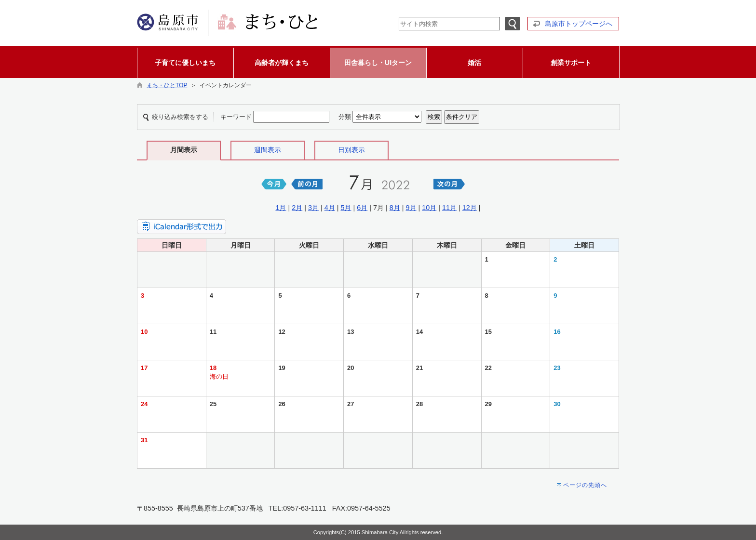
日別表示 (351, 150)
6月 (362, 208)
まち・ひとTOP (167, 85)
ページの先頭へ (585, 485)
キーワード (236, 117)
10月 (429, 208)
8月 (395, 208)
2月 (297, 208)
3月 (313, 208)
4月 (330, 208)
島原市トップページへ (579, 24)
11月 (449, 208)
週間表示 (268, 150)
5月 (346, 208)
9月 (411, 208)
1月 (281, 208)
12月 (470, 208)
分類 (345, 117)
